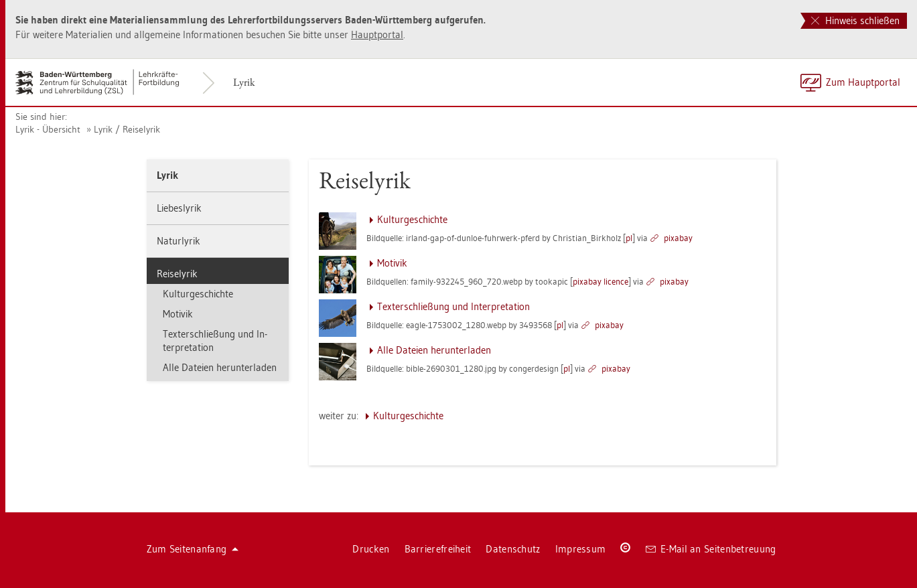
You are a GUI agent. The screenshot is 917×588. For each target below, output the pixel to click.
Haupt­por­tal (377, 34)
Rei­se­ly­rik (177, 274)
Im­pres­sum (581, 549)
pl (629, 238)
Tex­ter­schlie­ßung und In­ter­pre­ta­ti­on (215, 341)
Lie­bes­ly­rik (179, 208)
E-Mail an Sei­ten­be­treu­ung (711, 549)
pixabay (678, 238)
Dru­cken (371, 549)
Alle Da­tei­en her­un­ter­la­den (220, 367)
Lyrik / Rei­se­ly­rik (127, 129)
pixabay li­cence (601, 281)
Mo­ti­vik (178, 314)
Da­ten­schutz (513, 549)
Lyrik (244, 82)
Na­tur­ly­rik (179, 241)
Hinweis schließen (855, 20)
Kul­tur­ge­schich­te (198, 294)
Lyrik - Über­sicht (48, 129)
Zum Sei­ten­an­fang (193, 549)
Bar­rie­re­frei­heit (438, 549)
